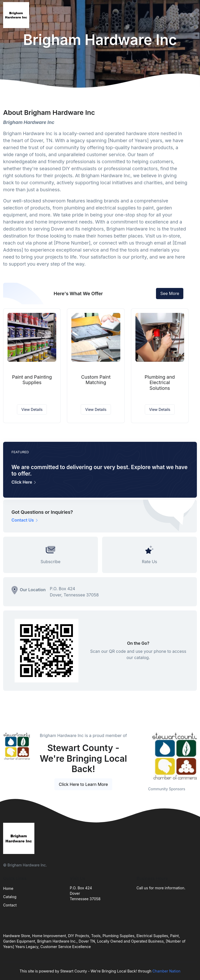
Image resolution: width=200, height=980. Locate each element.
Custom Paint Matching (96, 380)
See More (170, 293)
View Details (32, 409)
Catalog (10, 897)
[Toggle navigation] (192, 15)
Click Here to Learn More (83, 784)
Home (8, 888)
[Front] (17, 15)
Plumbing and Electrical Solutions (160, 383)
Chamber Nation (166, 971)
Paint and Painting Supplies (32, 380)
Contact (10, 905)
